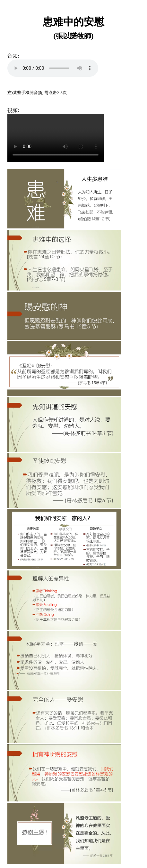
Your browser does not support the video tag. (56, 138)
